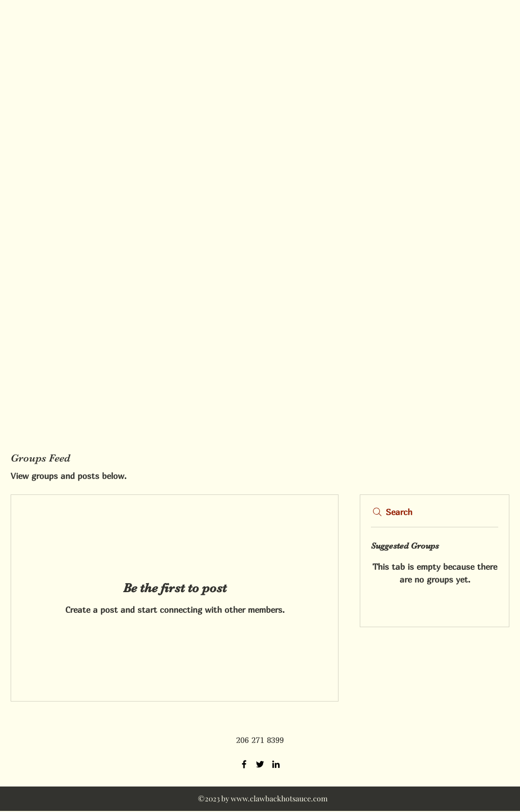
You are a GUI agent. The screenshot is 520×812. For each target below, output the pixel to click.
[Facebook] (244, 764)
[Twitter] (260, 764)
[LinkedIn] (276, 764)
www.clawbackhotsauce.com (279, 798)
